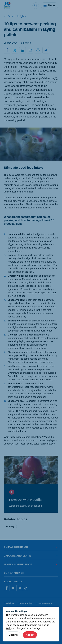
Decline (13, 635)
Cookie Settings (32, 628)
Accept (30, 635)
